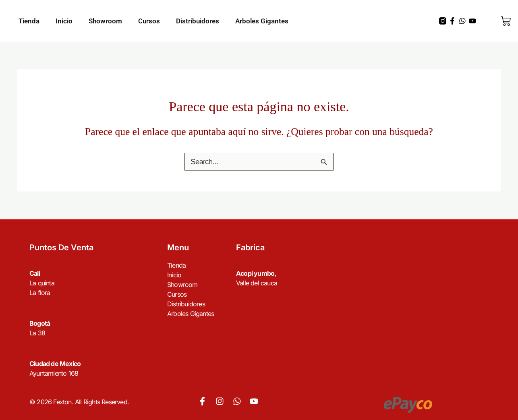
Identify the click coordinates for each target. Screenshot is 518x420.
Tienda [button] (29, 21)
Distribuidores (198, 21)
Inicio (64, 21)
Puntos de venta (61, 248)
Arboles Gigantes (262, 21)
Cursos (149, 21)
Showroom (105, 21)
